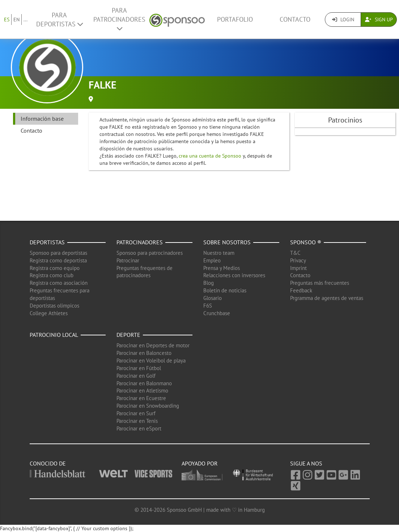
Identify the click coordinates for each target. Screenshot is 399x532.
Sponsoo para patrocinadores (150, 253)
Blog (209, 283)
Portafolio (235, 19)
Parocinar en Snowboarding (148, 406)
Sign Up (379, 20)
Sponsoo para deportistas (58, 253)
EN (16, 20)
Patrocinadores (140, 242)
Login (343, 20)
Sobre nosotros (227, 242)
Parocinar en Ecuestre (141, 398)
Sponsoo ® (306, 242)
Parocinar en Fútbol (139, 368)
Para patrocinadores (119, 19)
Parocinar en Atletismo (142, 391)
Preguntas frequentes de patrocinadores (145, 272)
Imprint (298, 268)
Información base (42, 119)
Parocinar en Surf (136, 413)
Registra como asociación (59, 283)
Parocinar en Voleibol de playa (151, 361)
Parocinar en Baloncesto (144, 353)
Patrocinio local (54, 335)
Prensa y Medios (222, 268)
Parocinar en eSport (139, 428)
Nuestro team (219, 253)
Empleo (212, 260)
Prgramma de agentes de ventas (327, 298)
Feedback (301, 290)
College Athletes (49, 313)
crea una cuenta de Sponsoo (210, 156)
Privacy (298, 260)
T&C (295, 253)
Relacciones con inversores (234, 275)
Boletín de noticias (225, 290)
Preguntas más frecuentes (320, 283)
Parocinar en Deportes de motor (153, 345)
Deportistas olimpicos (54, 306)
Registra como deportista (58, 260)
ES (7, 20)
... (26, 20)
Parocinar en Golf (136, 376)
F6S (208, 306)
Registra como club (52, 275)
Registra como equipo (55, 268)
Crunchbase (217, 313)
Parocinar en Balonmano (144, 383)
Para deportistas (60, 20)
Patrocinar (128, 260)
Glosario (213, 298)
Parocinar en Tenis (137, 421)
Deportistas (47, 242)
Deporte (128, 335)
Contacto (295, 19)
